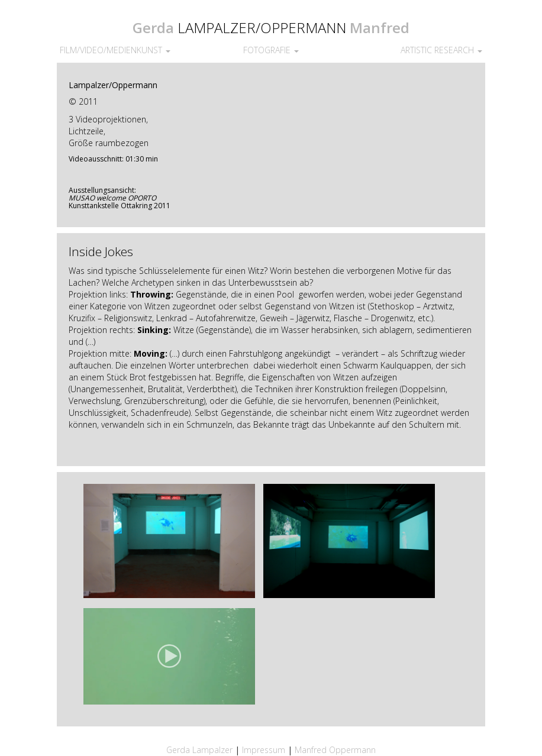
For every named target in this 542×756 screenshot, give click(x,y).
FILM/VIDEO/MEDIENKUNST (115, 50)
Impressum (265, 750)
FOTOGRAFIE (271, 50)
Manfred (380, 28)
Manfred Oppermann (335, 750)
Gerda (153, 28)
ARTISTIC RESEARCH (441, 50)
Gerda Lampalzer (199, 750)
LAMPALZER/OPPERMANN (262, 28)
